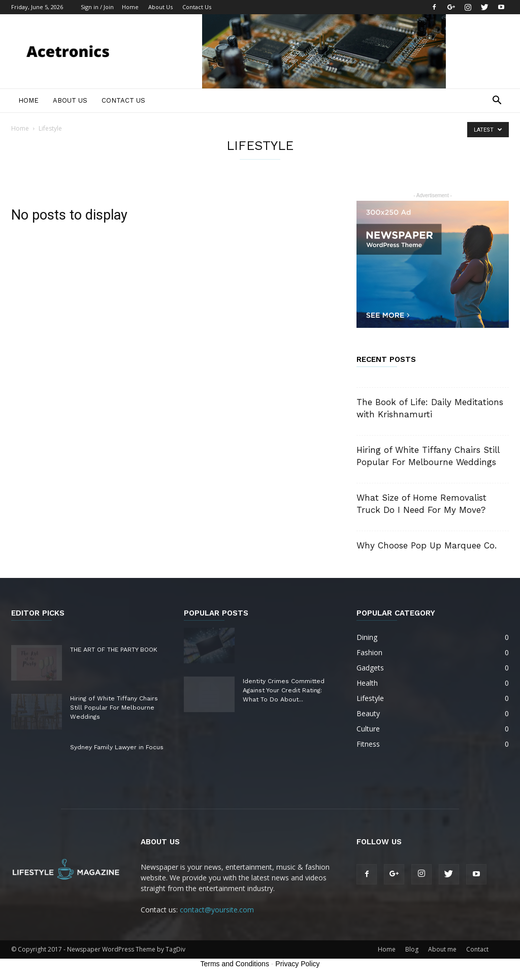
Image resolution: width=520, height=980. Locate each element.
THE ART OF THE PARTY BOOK (114, 650)
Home (130, 7)
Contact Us (197, 7)
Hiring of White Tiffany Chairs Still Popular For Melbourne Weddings (114, 708)
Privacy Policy (297, 964)
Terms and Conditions (235, 964)
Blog (412, 949)
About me (442, 949)
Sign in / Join (97, 7)
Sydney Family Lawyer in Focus (117, 747)
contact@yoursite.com (217, 910)
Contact (477, 949)
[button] (497, 101)
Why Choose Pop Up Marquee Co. (427, 545)
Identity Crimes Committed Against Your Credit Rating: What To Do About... (284, 690)
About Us (160, 7)
